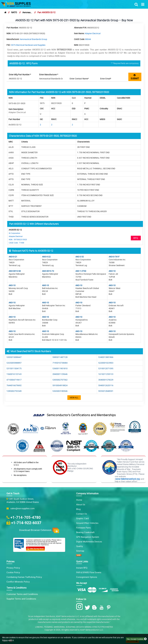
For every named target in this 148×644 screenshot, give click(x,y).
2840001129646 (60, 374)
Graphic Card (82, 518)
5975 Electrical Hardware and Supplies (28, 45)
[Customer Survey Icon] (35, 548)
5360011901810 (60, 368)
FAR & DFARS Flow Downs (89, 572)
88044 (88, 39)
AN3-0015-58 (15, 271)
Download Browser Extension (39, 530)
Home (79, 500)
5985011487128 (60, 357)
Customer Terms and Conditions (22, 594)
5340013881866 (106, 357)
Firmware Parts (83, 528)
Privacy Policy (13, 568)
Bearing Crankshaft (85, 532)
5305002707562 (60, 380)
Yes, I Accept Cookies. (135, 639)
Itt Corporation (15, 233)
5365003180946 (60, 391)
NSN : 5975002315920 (18, 239)
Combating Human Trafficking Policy (24, 577)
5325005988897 (14, 363)
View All (74, 398)
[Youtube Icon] (102, 607)
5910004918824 (60, 385)
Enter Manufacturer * (49, 74)
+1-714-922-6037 (26, 523)
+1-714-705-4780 (26, 517)
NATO (14, 12)
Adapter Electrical (93, 33)
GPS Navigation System (88, 537)
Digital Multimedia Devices (89, 541)
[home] (5, 12)
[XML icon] (79, 555)
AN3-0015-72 (48, 271)
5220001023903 (106, 363)
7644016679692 (14, 385)
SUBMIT (135, 77)
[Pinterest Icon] (109, 607)
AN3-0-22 (46, 257)
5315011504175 (14, 368)
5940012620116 (106, 385)
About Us (81, 504)
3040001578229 (106, 380)
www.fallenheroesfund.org (127, 479)
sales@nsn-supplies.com (22, 508)
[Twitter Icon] (88, 607)
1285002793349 (14, 391)
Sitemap (80, 551)
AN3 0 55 (80, 257)
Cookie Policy (13, 572)
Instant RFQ (82, 568)
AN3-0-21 (13, 257)
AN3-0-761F (114, 257)
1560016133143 (14, 374)
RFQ (136, 238)
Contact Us (82, 514)
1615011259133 (106, 374)
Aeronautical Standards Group (27, 12)
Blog (78, 509)
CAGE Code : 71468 (16, 243)
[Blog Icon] (95, 607)
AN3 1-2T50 (81, 271)
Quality (79, 546)
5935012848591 (106, 391)
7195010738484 (60, 363)
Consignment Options (87, 577)
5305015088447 (14, 357)
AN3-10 (112, 271)
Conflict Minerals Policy (18, 582)
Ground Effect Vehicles (87, 523)
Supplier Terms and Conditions (21, 599)
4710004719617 (14, 380)
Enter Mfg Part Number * (20, 74)
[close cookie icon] (145, 639)
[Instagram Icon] (80, 607)
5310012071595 (106, 368)
